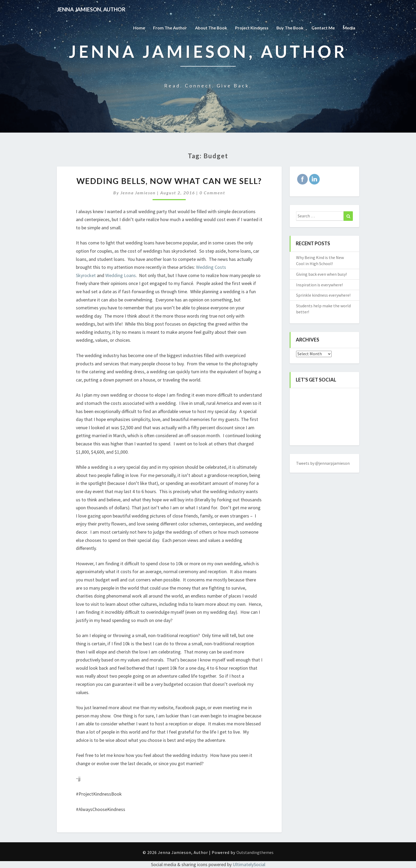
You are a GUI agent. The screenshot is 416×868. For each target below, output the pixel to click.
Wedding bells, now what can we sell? (169, 181)
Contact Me (323, 28)
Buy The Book (290, 28)
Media (349, 28)
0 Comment (212, 193)
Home (138, 28)
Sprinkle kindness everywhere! (323, 295)
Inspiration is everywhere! (319, 285)
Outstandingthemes (255, 852)
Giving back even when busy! (321, 274)
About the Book (210, 28)
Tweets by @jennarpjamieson (323, 463)
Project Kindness (251, 28)
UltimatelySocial (249, 864)
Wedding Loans (121, 275)
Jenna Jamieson (138, 193)
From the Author (169, 28)
